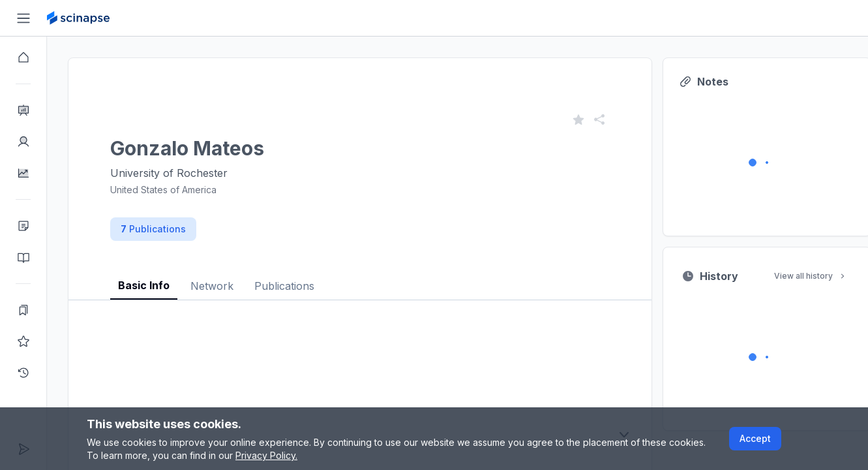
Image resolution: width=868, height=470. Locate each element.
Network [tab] (212, 286)
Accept (755, 438)
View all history (811, 276)
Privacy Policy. (266, 455)
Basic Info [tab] (144, 285)
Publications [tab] (284, 286)
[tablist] (360, 276)
